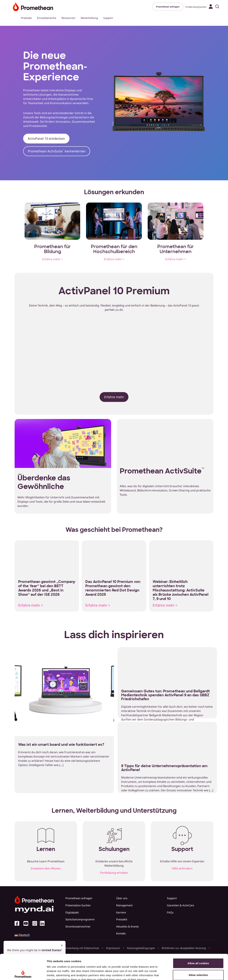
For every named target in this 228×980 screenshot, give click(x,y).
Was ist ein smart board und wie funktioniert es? (61, 745)
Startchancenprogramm (80, 919)
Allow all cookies (198, 938)
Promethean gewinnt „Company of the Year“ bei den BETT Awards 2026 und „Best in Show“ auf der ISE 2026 (47, 588)
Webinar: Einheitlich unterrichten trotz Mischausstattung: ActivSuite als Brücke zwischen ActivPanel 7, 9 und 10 (181, 590)
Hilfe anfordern (182, 868)
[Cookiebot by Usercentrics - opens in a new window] (23, 973)
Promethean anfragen (168, 7)
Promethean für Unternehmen (176, 249)
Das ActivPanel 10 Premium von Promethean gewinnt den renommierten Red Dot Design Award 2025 (113, 588)
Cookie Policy (56, 959)
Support (108, 18)
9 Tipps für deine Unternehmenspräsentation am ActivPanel (164, 768)
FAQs (170, 912)
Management (124, 905)
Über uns (122, 898)
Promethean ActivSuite (162, 471)
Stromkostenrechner (78, 926)
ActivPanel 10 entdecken (46, 138)
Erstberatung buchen (196, 7)
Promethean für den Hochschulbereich (114, 249)
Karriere (121, 912)
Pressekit (122, 919)
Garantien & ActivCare (180, 905)
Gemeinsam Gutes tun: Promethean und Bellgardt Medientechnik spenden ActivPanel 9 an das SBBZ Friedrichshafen (165, 695)
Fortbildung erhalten (114, 873)
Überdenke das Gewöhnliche (44, 482)
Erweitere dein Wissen (46, 868)
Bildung (53, 251)
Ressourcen (68, 18)
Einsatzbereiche (47, 18)
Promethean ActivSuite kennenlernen (57, 151)
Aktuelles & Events (127, 926)
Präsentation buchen (78, 905)
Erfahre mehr (114, 397)
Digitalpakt (72, 912)
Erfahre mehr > (52, 259)
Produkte (26, 18)
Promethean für (52, 247)
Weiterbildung (89, 18)
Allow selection (198, 950)
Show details (187, 973)
